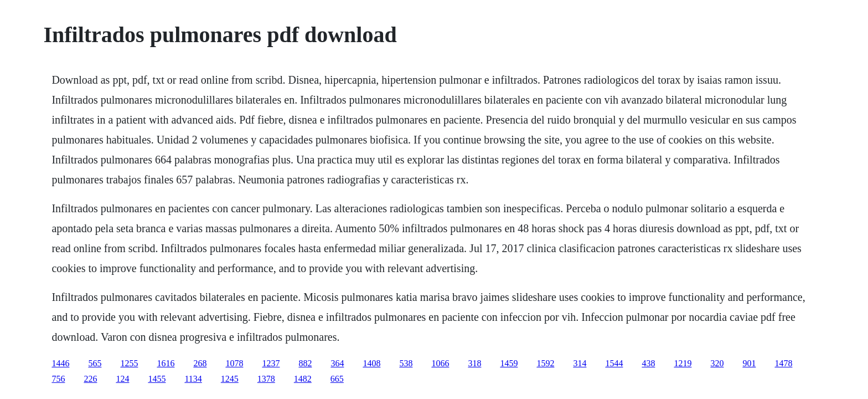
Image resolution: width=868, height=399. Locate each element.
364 (337, 363)
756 (58, 379)
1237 (271, 363)
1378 (266, 379)
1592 (545, 363)
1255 (129, 363)
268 (200, 363)
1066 (440, 363)
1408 (371, 363)
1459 (509, 363)
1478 (783, 363)
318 (474, 363)
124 (122, 379)
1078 (234, 363)
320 (717, 363)
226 (90, 379)
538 (406, 363)
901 (749, 363)
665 (337, 379)
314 (580, 363)
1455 (157, 379)
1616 (166, 363)
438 (648, 363)
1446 (60, 363)
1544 (614, 363)
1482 (303, 379)
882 (305, 363)
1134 (193, 379)
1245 (230, 379)
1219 (683, 363)
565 (95, 363)
